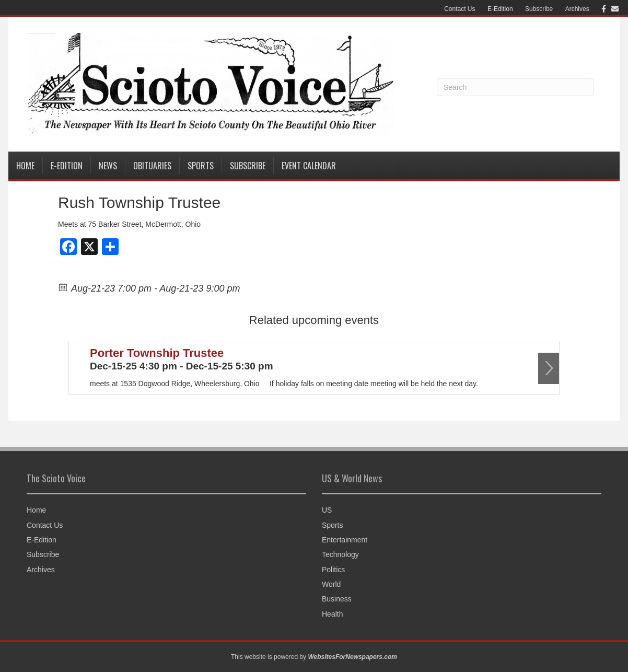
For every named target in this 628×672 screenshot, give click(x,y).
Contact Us (460, 9)
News (108, 166)
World (331, 584)
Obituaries (152, 166)
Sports (201, 166)
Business (337, 599)
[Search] (515, 87)
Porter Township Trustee (157, 353)
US (327, 510)
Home (25, 166)
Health (332, 614)
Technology (340, 554)
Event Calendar (309, 166)
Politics (333, 570)
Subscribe (539, 9)
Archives (577, 9)
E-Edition (500, 9)
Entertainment (345, 540)
